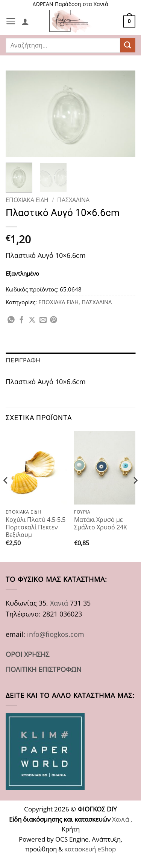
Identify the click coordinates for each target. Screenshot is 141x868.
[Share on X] (32, 320)
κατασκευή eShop (90, 849)
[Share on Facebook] (22, 320)
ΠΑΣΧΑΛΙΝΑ (73, 200)
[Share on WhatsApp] (11, 320)
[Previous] (6, 496)
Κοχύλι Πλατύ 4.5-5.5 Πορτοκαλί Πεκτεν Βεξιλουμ (36, 527)
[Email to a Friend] (43, 320)
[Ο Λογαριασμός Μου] (25, 21)
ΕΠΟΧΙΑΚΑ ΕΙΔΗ (27, 200)
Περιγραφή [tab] (23, 360)
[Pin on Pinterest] (54, 320)
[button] (11, 21)
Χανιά (59, 603)
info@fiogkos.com (56, 634)
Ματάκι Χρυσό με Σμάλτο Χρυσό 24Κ (101, 524)
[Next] (135, 496)
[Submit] (128, 45)
